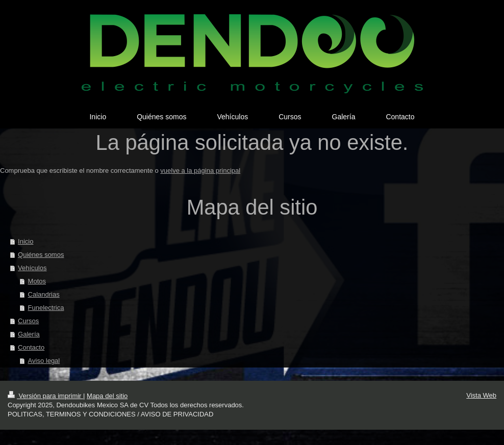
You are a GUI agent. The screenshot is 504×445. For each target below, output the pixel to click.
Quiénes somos (41, 255)
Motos (37, 281)
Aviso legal (44, 361)
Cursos (28, 321)
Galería (29, 334)
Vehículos (32, 268)
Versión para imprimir (45, 396)
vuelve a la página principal (200, 171)
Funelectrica (46, 308)
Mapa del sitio (107, 396)
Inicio (26, 241)
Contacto (31, 347)
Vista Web (481, 395)
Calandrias (44, 294)
